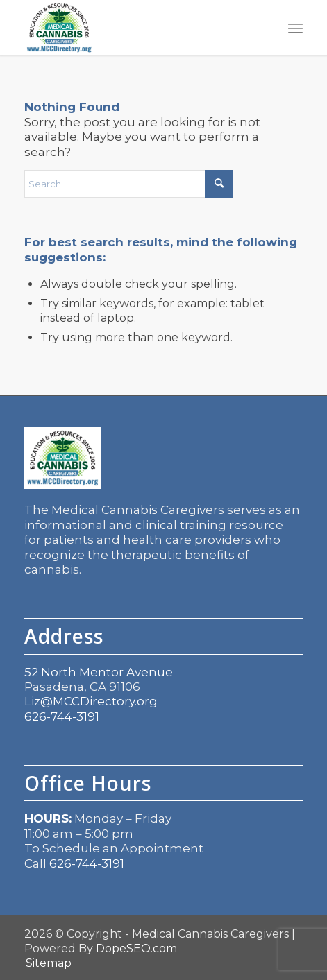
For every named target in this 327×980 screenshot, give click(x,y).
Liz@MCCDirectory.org (91, 701)
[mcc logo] (135, 28)
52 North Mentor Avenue (99, 672)
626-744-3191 (62, 716)
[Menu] (295, 28)
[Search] (128, 184)
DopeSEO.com (136, 948)
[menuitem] (295, 28)
